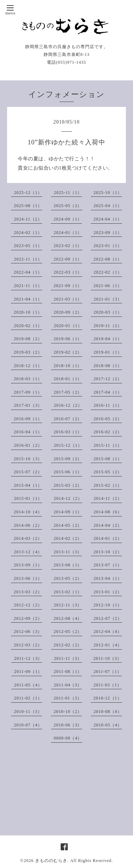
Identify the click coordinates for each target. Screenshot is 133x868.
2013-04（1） (108, 578)
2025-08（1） (28, 206)
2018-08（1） (108, 366)
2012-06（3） (28, 632)
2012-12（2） (28, 605)
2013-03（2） (28, 592)
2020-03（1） (108, 312)
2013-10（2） (108, 552)
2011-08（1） (68, 672)
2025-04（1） (108, 206)
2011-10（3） (108, 658)
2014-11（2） (108, 498)
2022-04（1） (28, 272)
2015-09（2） (68, 459)
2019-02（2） (68, 352)
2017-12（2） (108, 379)
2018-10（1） (68, 366)
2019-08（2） (28, 339)
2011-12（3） (28, 658)
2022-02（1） (108, 272)
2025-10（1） (108, 193)
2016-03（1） (68, 432)
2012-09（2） (28, 618)
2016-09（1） (28, 419)
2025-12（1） (28, 193)
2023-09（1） (108, 233)
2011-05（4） (28, 685)
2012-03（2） (28, 645)
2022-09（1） (68, 259)
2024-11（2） (28, 219)
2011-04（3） (68, 685)
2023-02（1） (68, 246)
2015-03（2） (68, 485)
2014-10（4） (28, 512)
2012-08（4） (68, 618)
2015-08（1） (108, 459)
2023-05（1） (28, 246)
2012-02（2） (68, 645)
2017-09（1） (28, 392)
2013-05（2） (68, 578)
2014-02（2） (68, 538)
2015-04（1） (28, 485)
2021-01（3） (108, 299)
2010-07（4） (28, 725)
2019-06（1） (68, 339)
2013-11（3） (68, 552)
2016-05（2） (108, 419)
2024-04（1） (108, 219)
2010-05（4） (108, 725)
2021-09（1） (68, 286)
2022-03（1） (68, 272)
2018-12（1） (28, 366)
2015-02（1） (108, 485)
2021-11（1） (28, 286)
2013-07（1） (108, 565)
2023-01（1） (108, 246)
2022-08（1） (108, 259)
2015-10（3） (28, 459)
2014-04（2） (108, 525)
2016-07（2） (68, 419)
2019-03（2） (28, 352)
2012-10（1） (108, 605)
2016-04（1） (28, 432)
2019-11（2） (108, 326)
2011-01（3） (68, 698)
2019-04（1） (108, 339)
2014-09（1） (68, 512)
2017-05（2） (68, 392)
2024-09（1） (68, 219)
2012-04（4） (108, 632)
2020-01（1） (68, 326)
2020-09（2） (68, 312)
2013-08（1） (68, 565)
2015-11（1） (108, 445)
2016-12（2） (68, 405)
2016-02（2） (108, 432)
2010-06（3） (68, 725)
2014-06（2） (28, 525)
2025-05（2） (68, 206)
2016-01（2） (28, 445)
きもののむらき (51, 861)
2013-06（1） (28, 578)
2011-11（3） (68, 658)
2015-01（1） (28, 498)
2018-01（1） (68, 379)
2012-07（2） (108, 618)
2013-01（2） (108, 592)
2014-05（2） (68, 525)
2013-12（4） (28, 552)
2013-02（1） (68, 592)
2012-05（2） (68, 632)
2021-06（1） (108, 286)
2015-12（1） (68, 445)
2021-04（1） (28, 299)
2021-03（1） (68, 299)
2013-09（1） (28, 565)
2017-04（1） (108, 392)
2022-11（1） (28, 259)
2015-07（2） (28, 472)
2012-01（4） (108, 645)
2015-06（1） (68, 472)
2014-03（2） (28, 538)
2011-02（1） (28, 698)
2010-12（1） (108, 698)
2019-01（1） (108, 352)
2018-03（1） (28, 379)
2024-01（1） (68, 233)
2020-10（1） (28, 312)
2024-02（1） (28, 233)
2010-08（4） (108, 712)
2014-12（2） (68, 498)
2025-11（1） (68, 193)
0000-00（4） (68, 738)
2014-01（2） (108, 538)
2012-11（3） (68, 605)
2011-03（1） (108, 685)
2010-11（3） (28, 712)
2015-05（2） (108, 472)
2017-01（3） (28, 405)
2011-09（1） (28, 672)
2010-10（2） (68, 712)
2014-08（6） (108, 512)
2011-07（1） (108, 672)
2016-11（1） (108, 405)
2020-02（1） (28, 326)
